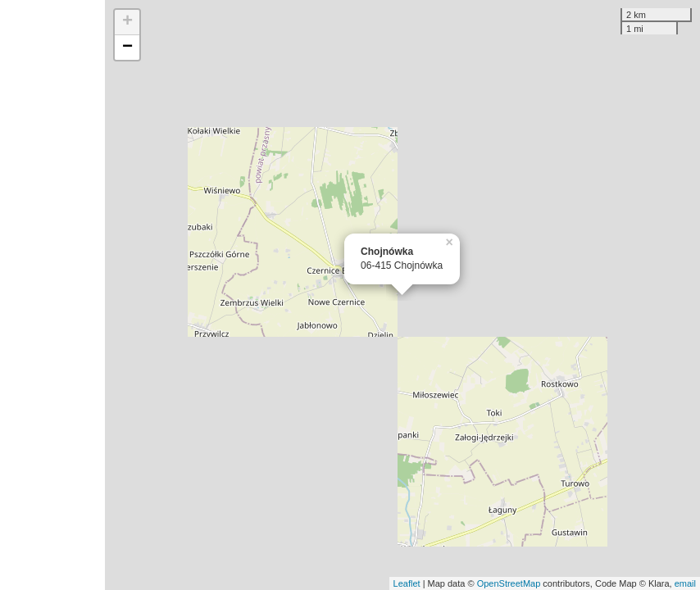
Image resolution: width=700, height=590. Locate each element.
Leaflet (407, 583)
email (685, 583)
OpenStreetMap (509, 583)
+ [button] (127, 22)
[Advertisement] (52, 295)
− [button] (127, 48)
